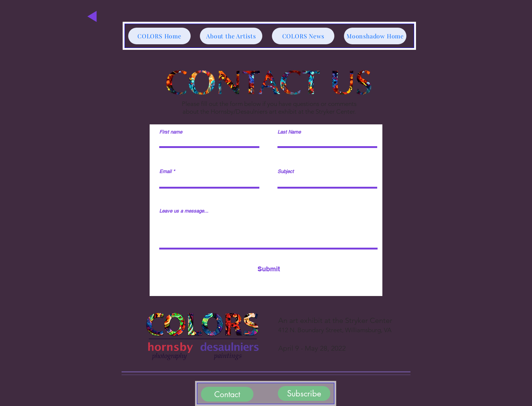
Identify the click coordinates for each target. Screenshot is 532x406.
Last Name (289, 132)
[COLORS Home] (159, 36)
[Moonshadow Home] (375, 36)
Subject (286, 171)
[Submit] (269, 269)
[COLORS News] (303, 36)
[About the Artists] (231, 36)
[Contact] (227, 394)
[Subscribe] (304, 393)
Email (165, 171)
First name (171, 132)
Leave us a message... (184, 211)
